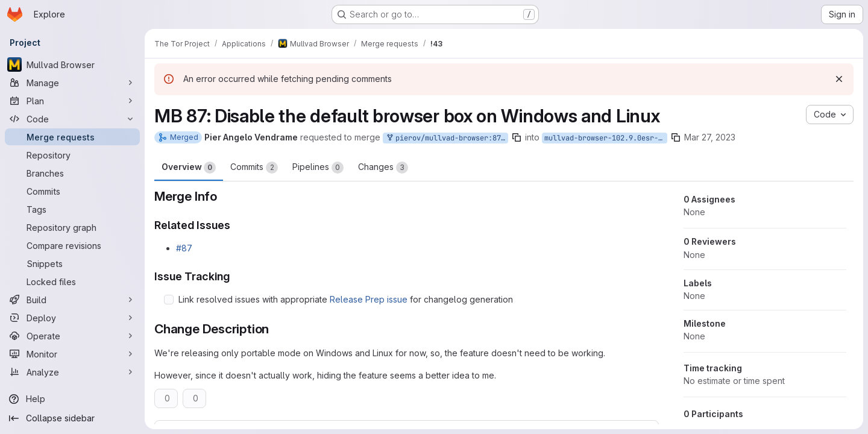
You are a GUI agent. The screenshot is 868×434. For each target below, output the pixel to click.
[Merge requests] (72, 137)
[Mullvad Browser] (72, 64)
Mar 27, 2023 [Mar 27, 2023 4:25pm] (710, 137)
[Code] (72, 119)
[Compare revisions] (72, 245)
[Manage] (72, 83)
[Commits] (72, 191)
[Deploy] (72, 318)
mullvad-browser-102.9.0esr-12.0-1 (606, 138)
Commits (254, 168)
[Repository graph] (72, 227)
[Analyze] (72, 372)
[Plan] (72, 101)
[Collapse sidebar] (72, 418)
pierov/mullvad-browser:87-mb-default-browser (447, 138)
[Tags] (72, 209)
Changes (383, 168)
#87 (184, 248)
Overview (189, 168)
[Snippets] (72, 263)
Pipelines (318, 168)
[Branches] (72, 173)
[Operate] (72, 336)
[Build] (72, 300)
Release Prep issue (369, 299)
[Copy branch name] (517, 137)
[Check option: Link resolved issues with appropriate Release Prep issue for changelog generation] (169, 300)
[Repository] (72, 155)
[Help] (72, 399)
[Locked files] (72, 281)
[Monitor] (72, 354)
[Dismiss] (839, 79)
